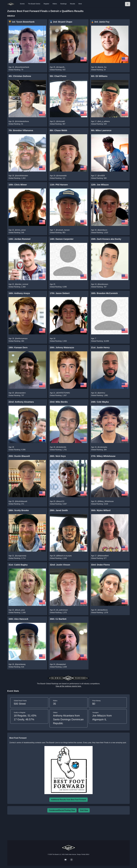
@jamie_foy (102, 67)
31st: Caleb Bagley (18, 565)
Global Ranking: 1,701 (58, 450)
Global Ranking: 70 (16, 70)
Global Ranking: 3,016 (100, 504)
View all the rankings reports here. (68, 686)
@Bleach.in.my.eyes (64, 556)
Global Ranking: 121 (58, 178)
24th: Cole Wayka (100, 402)
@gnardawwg (20, 664)
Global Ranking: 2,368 (17, 287)
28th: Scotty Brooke (19, 510)
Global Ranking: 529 (99, 124)
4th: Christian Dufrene (20, 76)
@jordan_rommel (22, 284)
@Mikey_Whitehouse (105, 501)
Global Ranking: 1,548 (17, 613)
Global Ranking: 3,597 (58, 504)
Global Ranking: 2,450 (58, 341)
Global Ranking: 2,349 (58, 558)
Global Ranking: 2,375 (58, 613)
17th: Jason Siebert (60, 293)
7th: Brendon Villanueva (21, 130)
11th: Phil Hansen (59, 185)
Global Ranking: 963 (58, 233)
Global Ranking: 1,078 (100, 613)
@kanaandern (20, 393)
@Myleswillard (103, 556)
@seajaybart (61, 664)
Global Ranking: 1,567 (58, 395)
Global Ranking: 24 (98, 70)
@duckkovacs (103, 284)
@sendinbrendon (22, 176)
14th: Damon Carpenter (62, 239)
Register (46, 4)
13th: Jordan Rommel (20, 239)
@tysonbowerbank (22, 67)
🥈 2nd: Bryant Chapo (61, 22)
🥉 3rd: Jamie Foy (100, 22)
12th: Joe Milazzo (100, 185)
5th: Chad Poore (58, 76)
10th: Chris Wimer (18, 185)
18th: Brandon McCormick (104, 293)
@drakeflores (102, 610)
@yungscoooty (21, 556)
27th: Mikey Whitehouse (103, 456)
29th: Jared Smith (59, 510)
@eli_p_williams (104, 121)
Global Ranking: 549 (16, 233)
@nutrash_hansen (63, 230)
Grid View (84, 810)
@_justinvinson (62, 610)
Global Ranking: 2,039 (58, 667)
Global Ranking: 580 (99, 178)
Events (22, 4)
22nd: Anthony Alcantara (21, 402)
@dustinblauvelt (21, 501)
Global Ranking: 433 (58, 70)
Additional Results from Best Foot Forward (68, 800)
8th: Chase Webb (58, 130)
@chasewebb (61, 176)
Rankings (63, 4)
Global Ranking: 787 (99, 287)
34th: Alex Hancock (18, 619)
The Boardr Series (34, 4)
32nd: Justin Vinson (60, 565)
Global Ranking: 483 (16, 341)
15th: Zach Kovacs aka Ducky (106, 239)
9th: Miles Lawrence (101, 130)
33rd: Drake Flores (101, 565)
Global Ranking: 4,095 (58, 287)
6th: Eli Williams (99, 76)
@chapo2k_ (61, 67)
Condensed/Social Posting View (62, 810)
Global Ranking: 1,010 (100, 233)
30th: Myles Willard (101, 510)
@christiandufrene (22, 121)
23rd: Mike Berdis (59, 402)
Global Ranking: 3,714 (17, 558)
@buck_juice (20, 610)
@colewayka (102, 447)
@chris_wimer (20, 230)
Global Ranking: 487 (58, 124)
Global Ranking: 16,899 (100, 341)
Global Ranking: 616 (16, 667)
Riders (55, 4)
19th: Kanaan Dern (18, 347)
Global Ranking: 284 (99, 450)
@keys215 (60, 501)
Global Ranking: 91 (16, 124)
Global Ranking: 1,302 (17, 178)
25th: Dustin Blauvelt (19, 456)
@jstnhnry (101, 393)
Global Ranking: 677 (99, 558)
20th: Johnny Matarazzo (62, 347)
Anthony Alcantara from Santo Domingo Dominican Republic (68, 719)
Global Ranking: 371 (16, 504)
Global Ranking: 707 (16, 395)
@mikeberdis (61, 447)
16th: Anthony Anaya (19, 293)
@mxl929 (101, 176)
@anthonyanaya (21, 338)
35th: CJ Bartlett (58, 619)
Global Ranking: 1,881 (100, 395)
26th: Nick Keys (58, 456)
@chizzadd (60, 121)
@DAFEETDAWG (63, 393)
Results (73, 4)
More (80, 4)
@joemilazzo (102, 230)
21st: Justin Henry (100, 347)
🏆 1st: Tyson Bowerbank (22, 22)
